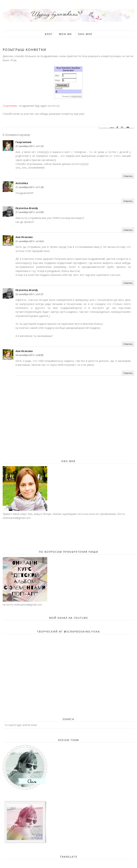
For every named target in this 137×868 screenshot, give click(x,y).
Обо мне (85, 34)
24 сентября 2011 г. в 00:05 (30, 355)
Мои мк (65, 34)
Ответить (128, 176)
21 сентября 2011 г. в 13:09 (30, 212)
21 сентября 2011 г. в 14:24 (30, 241)
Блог (49, 34)
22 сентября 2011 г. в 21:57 (30, 294)
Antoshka (22, 183)
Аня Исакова (24, 237)
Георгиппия (10, 106)
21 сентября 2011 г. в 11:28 (30, 187)
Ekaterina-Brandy (27, 208)
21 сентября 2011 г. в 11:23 (30, 146)
